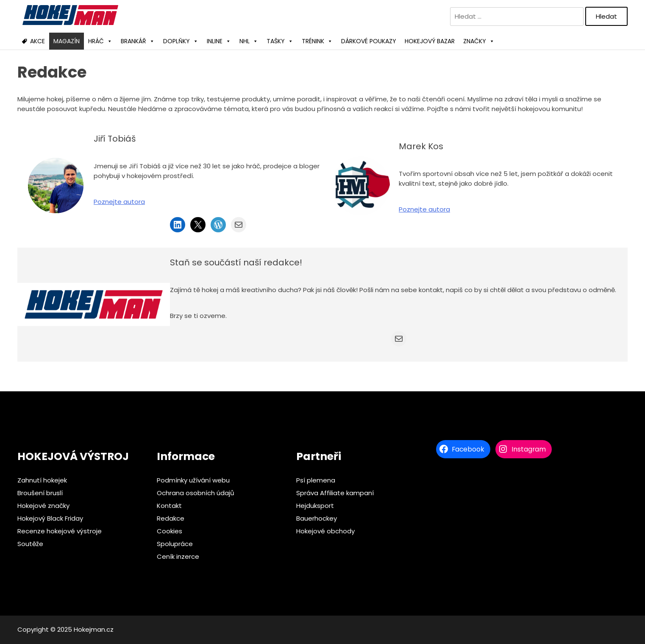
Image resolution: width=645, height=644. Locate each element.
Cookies (170, 531)
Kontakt (169, 506)
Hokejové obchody (325, 531)
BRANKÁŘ (138, 41)
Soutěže (30, 544)
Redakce (171, 518)
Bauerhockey (317, 518)
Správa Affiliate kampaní (335, 493)
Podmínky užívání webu (193, 480)
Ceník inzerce (178, 556)
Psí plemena (316, 480)
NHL (249, 41)
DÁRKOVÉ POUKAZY (369, 41)
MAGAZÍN (67, 41)
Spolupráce (175, 544)
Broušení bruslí (40, 493)
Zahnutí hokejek (42, 480)
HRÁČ (100, 41)
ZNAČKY (479, 41)
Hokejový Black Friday (50, 518)
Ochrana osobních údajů (196, 493)
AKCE (38, 41)
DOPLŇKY (181, 41)
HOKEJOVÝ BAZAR (430, 41)
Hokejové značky (43, 506)
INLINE (219, 41)
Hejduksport (315, 506)
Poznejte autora (119, 202)
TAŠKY (280, 41)
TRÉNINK (317, 41)
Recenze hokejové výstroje (60, 531)
